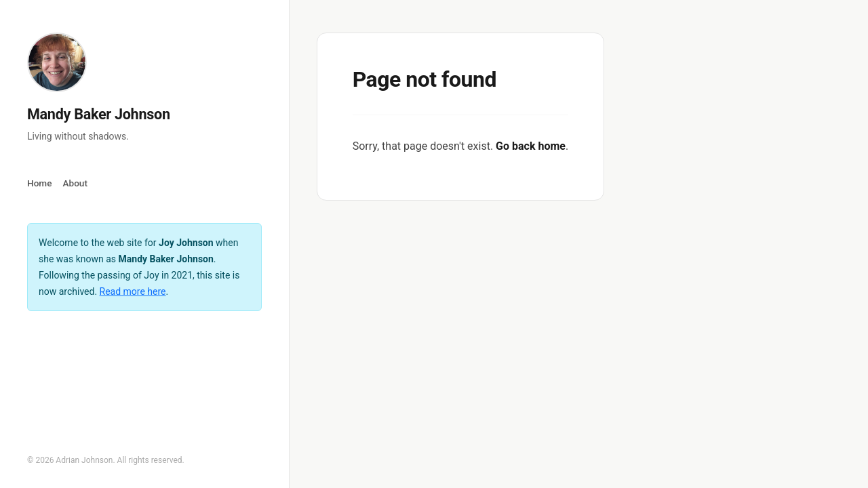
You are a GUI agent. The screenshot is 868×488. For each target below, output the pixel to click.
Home (39, 183)
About (75, 183)
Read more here (133, 291)
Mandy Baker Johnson (99, 114)
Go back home (531, 146)
